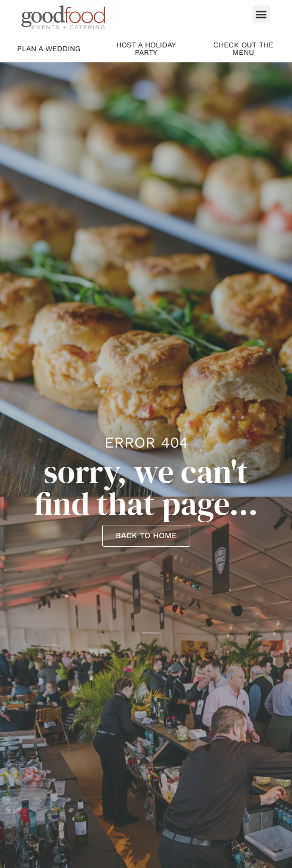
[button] (261, 14)
